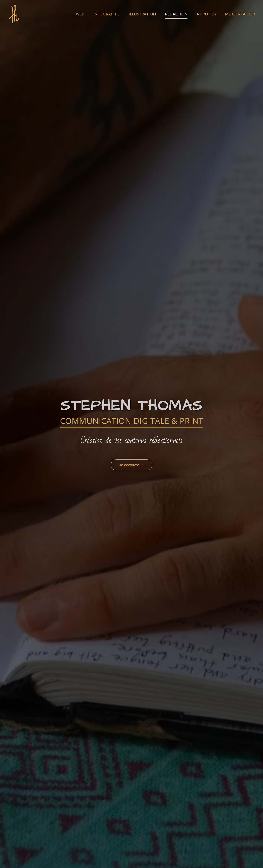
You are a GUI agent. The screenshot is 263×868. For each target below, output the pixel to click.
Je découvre (132, 465)
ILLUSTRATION (142, 14)
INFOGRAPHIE (107, 14)
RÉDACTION (176, 14)
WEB (80, 14)
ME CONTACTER (240, 14)
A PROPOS (206, 14)
